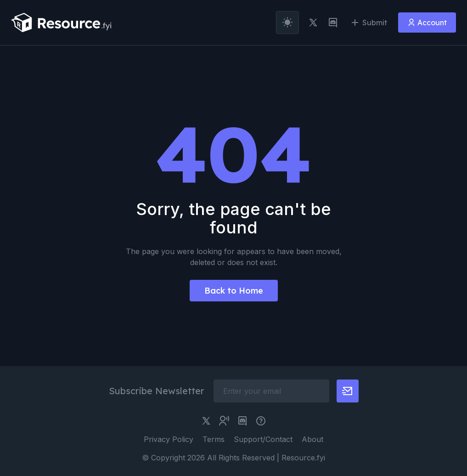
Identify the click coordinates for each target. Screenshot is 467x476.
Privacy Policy (169, 439)
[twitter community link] (224, 421)
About (312, 439)
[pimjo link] (261, 421)
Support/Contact (263, 439)
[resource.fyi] (62, 23)
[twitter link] (313, 23)
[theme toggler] (287, 23)
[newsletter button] (348, 391)
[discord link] (333, 23)
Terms (214, 439)
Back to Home (234, 291)
